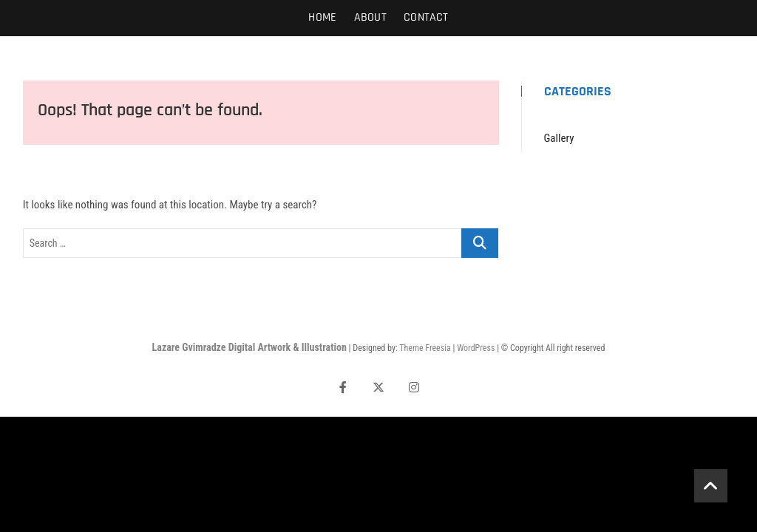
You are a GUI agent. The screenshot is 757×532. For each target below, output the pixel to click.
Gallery (559, 138)
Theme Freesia (425, 348)
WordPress (476, 348)
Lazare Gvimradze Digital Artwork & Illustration (249, 347)
